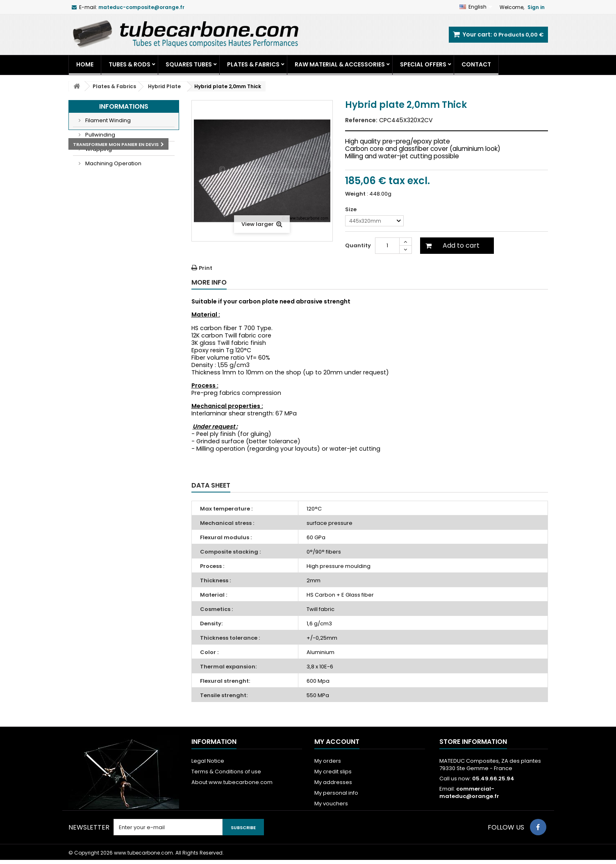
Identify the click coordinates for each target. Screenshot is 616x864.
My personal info (336, 793)
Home (85, 64)
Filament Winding (107, 120)
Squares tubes (189, 64)
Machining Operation (113, 163)
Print (206, 268)
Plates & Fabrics (253, 64)
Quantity (358, 245)
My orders (328, 761)
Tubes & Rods (130, 64)
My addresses (333, 782)
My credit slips (333, 772)
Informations (124, 106)
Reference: (361, 120)
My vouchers (331, 804)
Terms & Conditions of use (226, 772)
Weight (355, 194)
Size (351, 210)
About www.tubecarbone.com (232, 782)
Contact (476, 64)
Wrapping (98, 149)
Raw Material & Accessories (340, 64)
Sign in (536, 7)
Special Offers (423, 64)
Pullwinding (100, 135)
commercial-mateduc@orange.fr (469, 792)
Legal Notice (208, 761)
